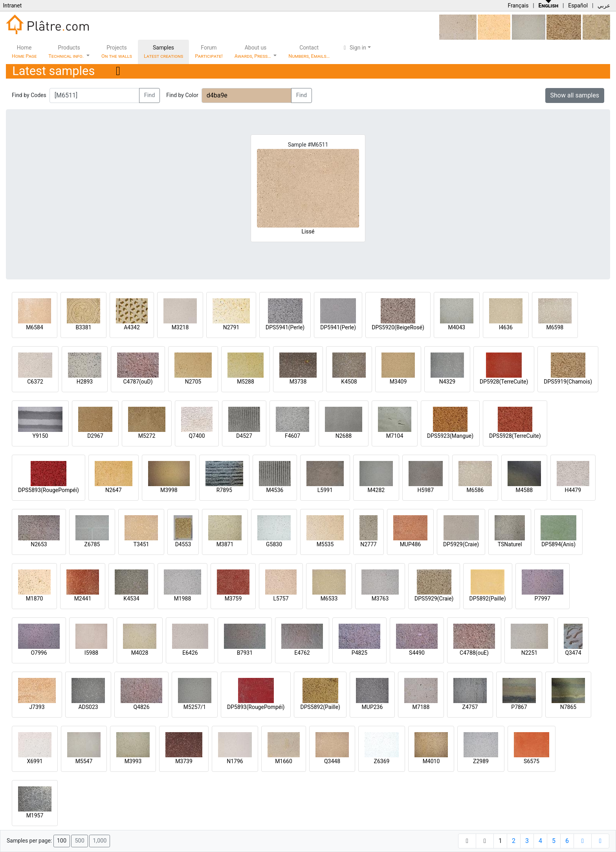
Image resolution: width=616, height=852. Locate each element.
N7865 (568, 707)
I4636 (506, 327)
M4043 (456, 327)
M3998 (169, 490)
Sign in (354, 48)
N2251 (529, 653)
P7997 (543, 599)
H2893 (85, 382)
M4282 (376, 490)
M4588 (524, 490)
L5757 (281, 599)
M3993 (133, 761)
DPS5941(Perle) (285, 327)
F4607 (292, 436)
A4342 (132, 327)
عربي (604, 6)
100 (62, 841)
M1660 (284, 761)
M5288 (246, 382)
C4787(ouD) (138, 382)
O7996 (39, 653)
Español (578, 6)
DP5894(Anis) (558, 544)
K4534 (131, 599)
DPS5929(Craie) (434, 599)
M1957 (35, 815)
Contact (309, 52)
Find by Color (182, 95)
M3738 (298, 382)
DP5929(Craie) (461, 544)
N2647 (113, 490)
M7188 (421, 707)
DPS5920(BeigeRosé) (398, 327)
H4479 (573, 490)
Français (518, 6)
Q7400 (197, 436)
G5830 (274, 544)
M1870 (35, 599)
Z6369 (382, 761)
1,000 (100, 841)
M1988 (183, 599)
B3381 (83, 327)
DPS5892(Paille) (320, 707)
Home (24, 52)
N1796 (235, 761)
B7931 (245, 653)
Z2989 (481, 761)
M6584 (35, 327)
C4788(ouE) (474, 653)
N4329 (447, 382)
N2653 (39, 544)
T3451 (141, 544)
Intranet (12, 6)
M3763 (380, 599)
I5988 (91, 653)
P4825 (359, 653)
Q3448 (332, 761)
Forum (209, 52)
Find (150, 95)
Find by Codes (29, 95)
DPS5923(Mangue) (450, 436)
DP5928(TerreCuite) (504, 382)
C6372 (35, 382)
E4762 (302, 653)
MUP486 (411, 544)
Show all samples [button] (575, 95)
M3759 (233, 599)
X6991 (35, 761)
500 (79, 841)
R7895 (224, 490)
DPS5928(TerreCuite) (515, 436)
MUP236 (372, 707)
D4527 (244, 436)
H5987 (426, 490)
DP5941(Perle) (338, 327)
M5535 (325, 544)
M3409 (398, 382)
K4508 (349, 382)
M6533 (329, 599)
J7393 (37, 707)
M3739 (184, 761)
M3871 (225, 544)
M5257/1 (195, 707)
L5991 (325, 490)
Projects (117, 52)
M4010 (431, 761)
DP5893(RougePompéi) (256, 707)
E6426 (190, 653)
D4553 (183, 544)
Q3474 (573, 653)
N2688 (344, 436)
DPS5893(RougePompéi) (49, 490)
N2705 (193, 382)
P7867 (519, 707)
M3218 (180, 327)
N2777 (368, 544)
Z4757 (470, 707)
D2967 (95, 436)
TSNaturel (510, 544)
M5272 (147, 436)
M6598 (555, 327)
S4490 (417, 653)
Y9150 (40, 436)
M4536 (275, 490)
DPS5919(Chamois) (568, 382)
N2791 (231, 327)
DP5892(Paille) (488, 599)
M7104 (395, 436)
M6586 (475, 490)
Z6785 (92, 544)
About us (253, 52)
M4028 (140, 653)
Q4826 (141, 707)
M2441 (83, 599)
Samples (163, 52)
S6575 (532, 761)
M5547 (84, 761)
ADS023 (88, 707)
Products (67, 52)
